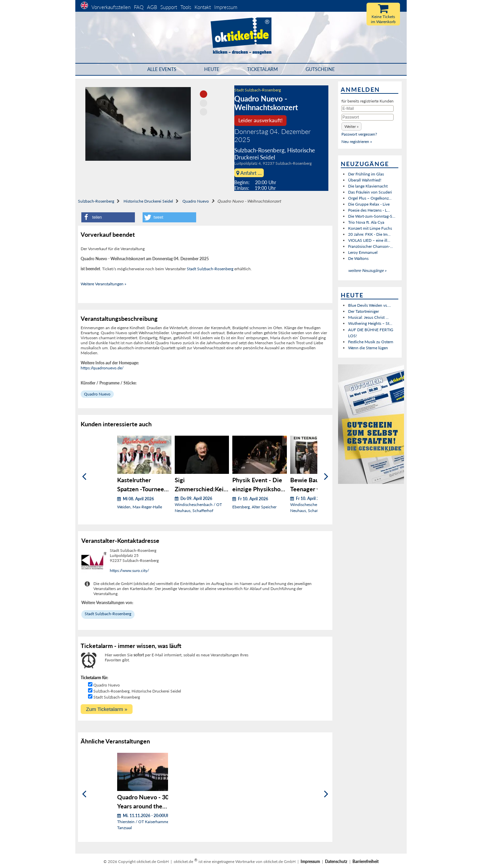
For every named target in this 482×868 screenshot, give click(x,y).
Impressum (226, 7)
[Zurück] (84, 477)
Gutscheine (320, 69)
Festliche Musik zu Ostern (371, 342)
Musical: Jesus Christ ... (368, 317)
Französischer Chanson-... (371, 246)
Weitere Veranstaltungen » (103, 284)
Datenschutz (336, 861)
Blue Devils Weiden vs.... (370, 305)
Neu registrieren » (357, 141)
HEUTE (212, 69)
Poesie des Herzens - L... (369, 210)
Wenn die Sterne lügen (368, 348)
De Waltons (358, 258)
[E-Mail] (368, 108)
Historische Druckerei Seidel (148, 201)
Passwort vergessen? (359, 134)
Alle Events (162, 69)
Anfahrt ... (249, 173)
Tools (186, 7)
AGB (152, 7)
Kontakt (203, 7)
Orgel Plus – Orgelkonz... (370, 198)
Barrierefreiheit (366, 861)
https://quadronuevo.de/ (102, 368)
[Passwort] (368, 117)
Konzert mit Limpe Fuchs (370, 228)
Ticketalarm (262, 69)
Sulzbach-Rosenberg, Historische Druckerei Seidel (137, 691)
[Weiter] (326, 477)
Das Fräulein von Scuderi (370, 192)
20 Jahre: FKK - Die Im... (369, 234)
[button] (108, 217)
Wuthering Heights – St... (370, 323)
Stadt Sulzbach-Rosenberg (258, 90)
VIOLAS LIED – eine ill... (369, 240)
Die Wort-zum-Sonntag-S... (372, 216)
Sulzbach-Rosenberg (96, 201)
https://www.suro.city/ (129, 570)
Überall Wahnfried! (365, 180)
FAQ (139, 7)
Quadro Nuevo (196, 201)
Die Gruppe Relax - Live (369, 204)
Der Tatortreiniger (364, 311)
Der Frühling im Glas (366, 174)
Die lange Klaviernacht (368, 186)
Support (169, 7)
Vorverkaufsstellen (111, 7)
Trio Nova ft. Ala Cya (366, 222)
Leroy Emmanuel (363, 252)
